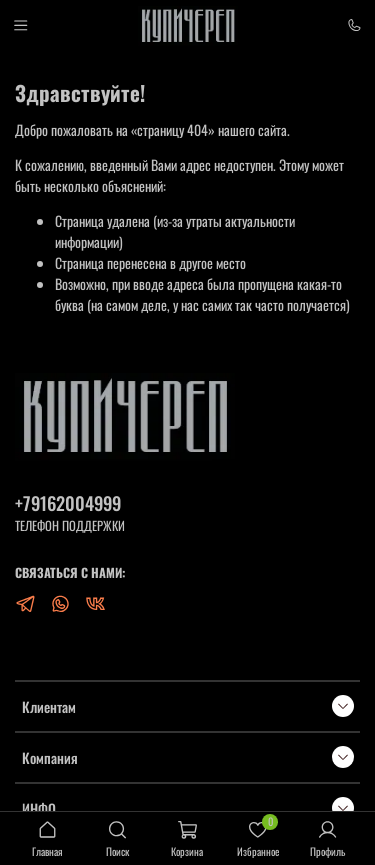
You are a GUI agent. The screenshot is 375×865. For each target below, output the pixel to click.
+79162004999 (68, 502)
